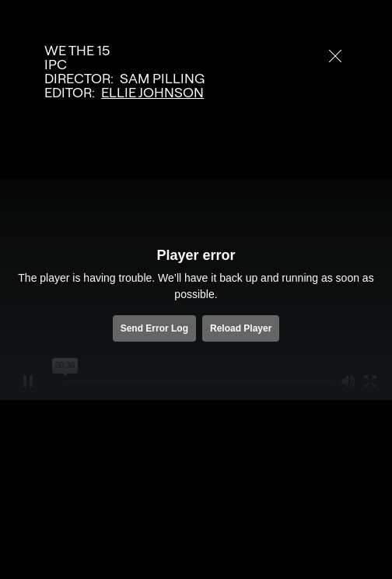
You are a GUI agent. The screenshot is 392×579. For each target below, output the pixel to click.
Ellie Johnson (152, 93)
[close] (335, 56)
